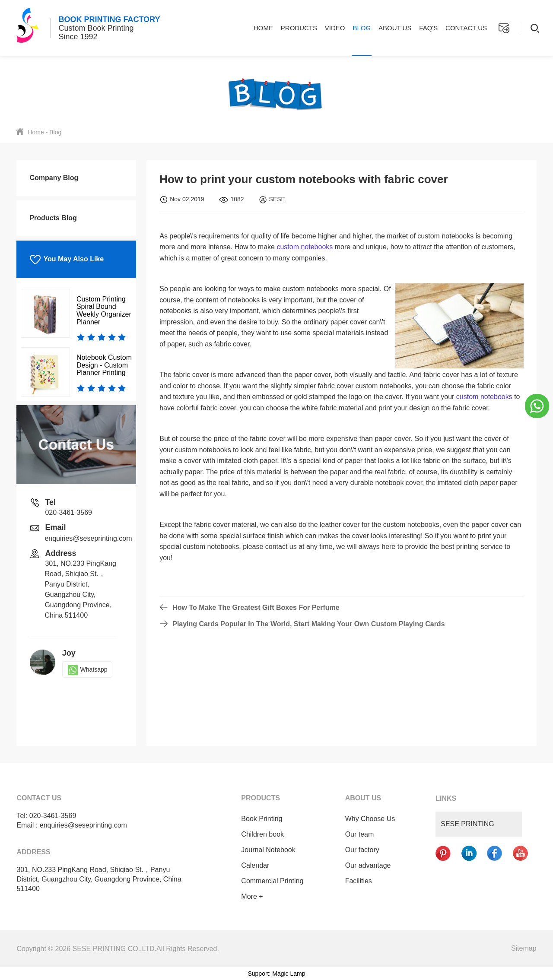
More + (251, 896)
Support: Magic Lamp (276, 974)
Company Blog (54, 178)
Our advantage (367, 865)
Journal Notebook (267, 850)
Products (299, 28)
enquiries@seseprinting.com (88, 538)
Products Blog (53, 218)
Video (335, 28)
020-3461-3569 (68, 512)
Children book (262, 834)
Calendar (254, 865)
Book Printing (261, 819)
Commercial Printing (271, 881)
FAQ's (428, 28)
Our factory (361, 850)
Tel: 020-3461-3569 (46, 816)
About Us (395, 28)
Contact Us (466, 28)
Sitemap (524, 948)
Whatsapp (87, 669)
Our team (358, 834)
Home (263, 28)
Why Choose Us (369, 819)
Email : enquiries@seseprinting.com (72, 825)
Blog (362, 28)
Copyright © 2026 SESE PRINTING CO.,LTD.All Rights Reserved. (118, 949)
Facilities (357, 881)
